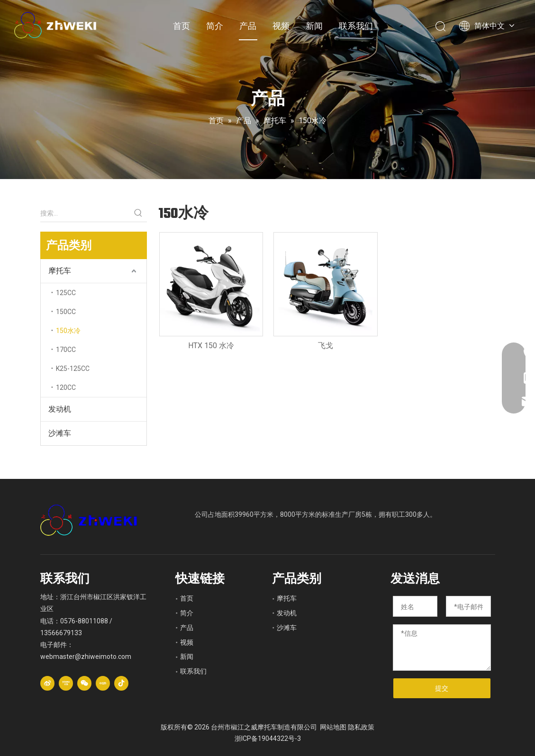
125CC (66, 293)
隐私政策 (361, 727)
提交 (442, 688)
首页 (181, 26)
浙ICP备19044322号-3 (268, 738)
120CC (66, 387)
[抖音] (121, 683)
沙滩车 (60, 433)
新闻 (314, 26)
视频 (281, 26)
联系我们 (356, 26)
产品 (248, 26)
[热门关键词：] (138, 213)
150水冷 (68, 331)
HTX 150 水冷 (211, 346)
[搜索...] (85, 213)
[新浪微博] (47, 683)
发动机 (60, 409)
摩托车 (60, 271)
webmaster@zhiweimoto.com (86, 657)
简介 (215, 26)
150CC (66, 312)
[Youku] (66, 683)
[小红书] (103, 683)
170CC (66, 350)
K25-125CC (73, 369)
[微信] (84, 683)
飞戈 (326, 346)
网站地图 (333, 727)
